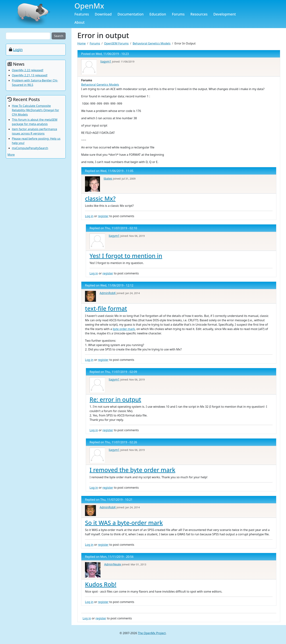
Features (82, 14)
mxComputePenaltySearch (30, 148)
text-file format (106, 308)
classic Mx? (100, 198)
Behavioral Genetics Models (152, 43)
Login (18, 50)
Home (82, 43)
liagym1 (106, 61)
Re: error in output (115, 399)
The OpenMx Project (152, 633)
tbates (108, 179)
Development (225, 14)
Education (158, 14)
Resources (199, 14)
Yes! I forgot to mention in (126, 256)
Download (103, 14)
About (80, 22)
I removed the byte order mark (132, 470)
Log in (89, 216)
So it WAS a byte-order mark (124, 523)
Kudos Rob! (101, 584)
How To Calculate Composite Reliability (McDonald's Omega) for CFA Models (35, 110)
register (103, 216)
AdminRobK (108, 293)
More (11, 155)
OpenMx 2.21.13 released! (30, 75)
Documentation (131, 14)
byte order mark (124, 329)
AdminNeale (113, 564)
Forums (178, 14)
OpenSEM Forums (116, 43)
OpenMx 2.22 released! (28, 70)
